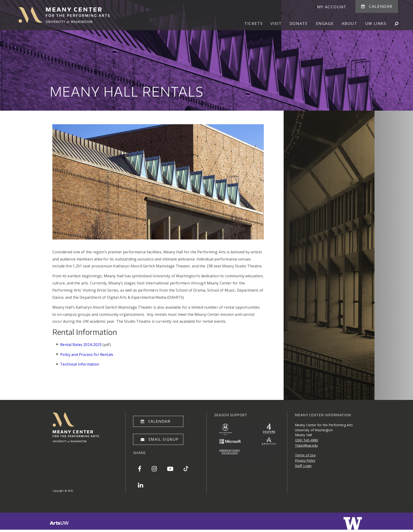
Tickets (254, 23)
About (349, 23)
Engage (325, 23)
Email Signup (164, 439)
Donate (299, 23)
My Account (332, 7)
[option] (206, 55)
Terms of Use (305, 455)
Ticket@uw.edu (306, 445)
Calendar (381, 6)
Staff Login (303, 466)
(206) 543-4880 (306, 440)
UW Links (376, 23)
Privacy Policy (305, 460)
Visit (276, 23)
